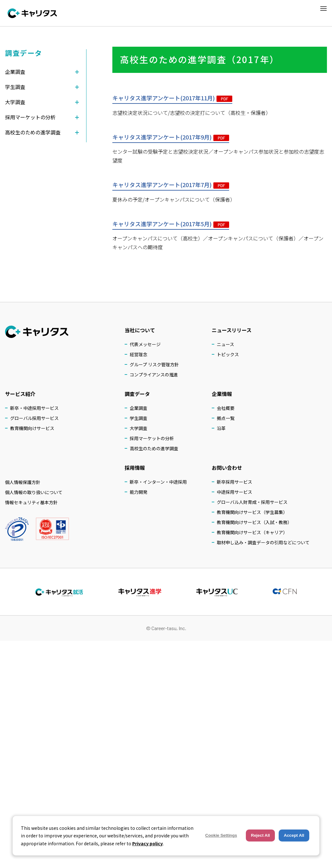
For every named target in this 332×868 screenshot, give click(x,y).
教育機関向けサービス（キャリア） (252, 532)
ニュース (225, 344)
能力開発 (139, 492)
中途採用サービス (234, 492)
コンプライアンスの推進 (154, 375)
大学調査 (139, 428)
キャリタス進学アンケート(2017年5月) (171, 224)
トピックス (228, 354)
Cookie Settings (221, 835)
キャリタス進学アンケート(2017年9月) (171, 137)
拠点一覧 (226, 418)
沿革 (221, 428)
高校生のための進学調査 (154, 448)
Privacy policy (148, 843)
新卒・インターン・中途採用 (158, 482)
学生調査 (139, 418)
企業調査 (139, 408)
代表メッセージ (145, 344)
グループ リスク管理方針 (154, 364)
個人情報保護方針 (23, 482)
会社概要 (226, 408)
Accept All (294, 835)
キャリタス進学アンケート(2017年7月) (171, 185)
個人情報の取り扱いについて (34, 492)
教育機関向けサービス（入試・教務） (254, 522)
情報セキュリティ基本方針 (31, 502)
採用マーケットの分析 (152, 438)
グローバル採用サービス (34, 418)
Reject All (260, 835)
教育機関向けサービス (32, 428)
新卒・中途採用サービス (34, 408)
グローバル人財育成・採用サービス (252, 502)
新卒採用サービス (234, 482)
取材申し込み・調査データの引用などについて (263, 542)
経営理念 (139, 354)
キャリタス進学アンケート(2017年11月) (172, 98)
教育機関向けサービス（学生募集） (252, 512)
